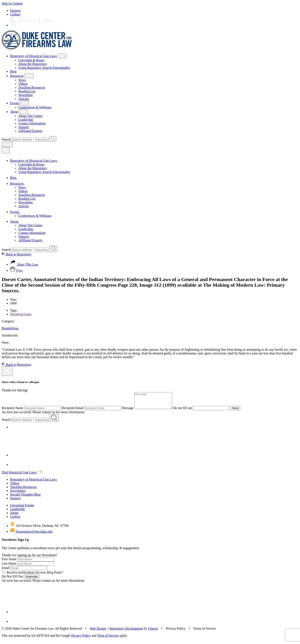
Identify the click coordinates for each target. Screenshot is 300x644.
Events (15, 103)
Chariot (153, 632)
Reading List (27, 91)
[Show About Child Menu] (24, 112)
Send (239, 411)
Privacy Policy (81, 639)
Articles (24, 99)
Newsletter (26, 95)
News (22, 80)
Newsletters (18, 494)
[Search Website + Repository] (53, 139)
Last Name (9, 567)
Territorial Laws (21, 314)
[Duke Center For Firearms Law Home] (37, 48)
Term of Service (108, 639)
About (14, 112)
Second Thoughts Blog (25, 498)
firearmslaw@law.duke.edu (31, 535)
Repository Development (126, 632)
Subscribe (32, 580)
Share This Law (24, 264)
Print (16, 271)
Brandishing (10, 328)
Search (6, 139)
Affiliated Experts (30, 131)
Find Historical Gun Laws (22, 475)
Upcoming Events (22, 508)
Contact (15, 14)
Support (15, 11)
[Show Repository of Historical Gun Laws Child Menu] (62, 56)
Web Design (98, 632)
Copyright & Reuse (31, 60)
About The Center (30, 116)
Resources (17, 76)
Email (6, 571)
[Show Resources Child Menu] (29, 76)
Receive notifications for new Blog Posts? (33, 576)
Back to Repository (17, 254)
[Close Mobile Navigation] (6, 150)
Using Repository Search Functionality (44, 68)
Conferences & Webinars (35, 107)
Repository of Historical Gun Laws (33, 56)
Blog (13, 71)
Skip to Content (12, 3)
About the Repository (33, 64)
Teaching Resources (32, 87)
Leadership (26, 120)
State (5, 342)
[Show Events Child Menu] (24, 103)
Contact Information (32, 123)
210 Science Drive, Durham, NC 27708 (39, 529)
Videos (23, 84)
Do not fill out (187, 411)
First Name (9, 562)
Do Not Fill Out (12, 579)
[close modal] (7, 371)
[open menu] (7, 144)
